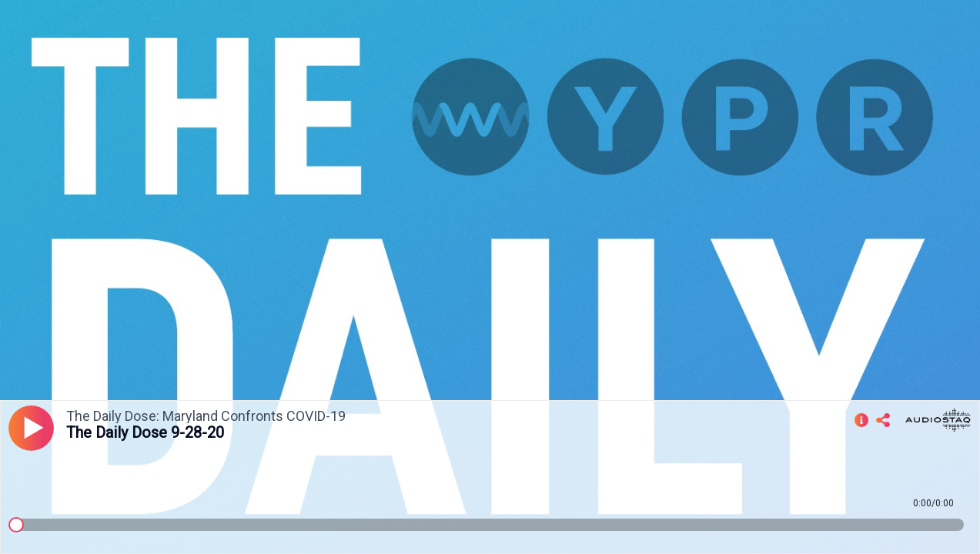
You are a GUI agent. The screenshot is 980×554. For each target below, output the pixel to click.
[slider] (16, 525)
